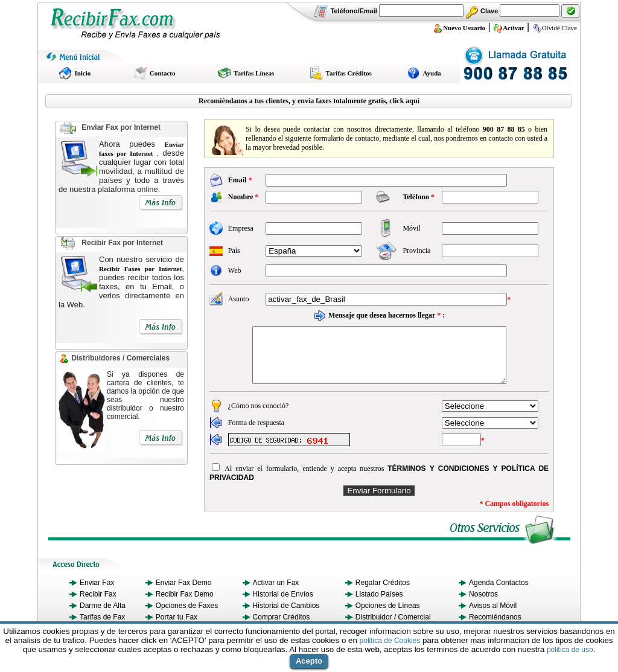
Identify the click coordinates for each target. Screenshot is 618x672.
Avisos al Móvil (493, 616)
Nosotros (483, 605)
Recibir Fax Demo (185, 605)
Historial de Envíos (283, 605)
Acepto (309, 661)
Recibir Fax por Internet (121, 243)
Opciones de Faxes (187, 616)
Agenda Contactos (499, 594)
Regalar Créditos (383, 594)
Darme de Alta (103, 616)
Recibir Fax (98, 605)
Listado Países (379, 605)
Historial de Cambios (286, 616)
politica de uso (570, 650)
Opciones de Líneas (388, 616)
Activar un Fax (276, 594)
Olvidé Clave (555, 28)
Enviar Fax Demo (184, 594)
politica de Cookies (390, 641)
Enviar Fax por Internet (121, 127)
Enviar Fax (97, 594)
